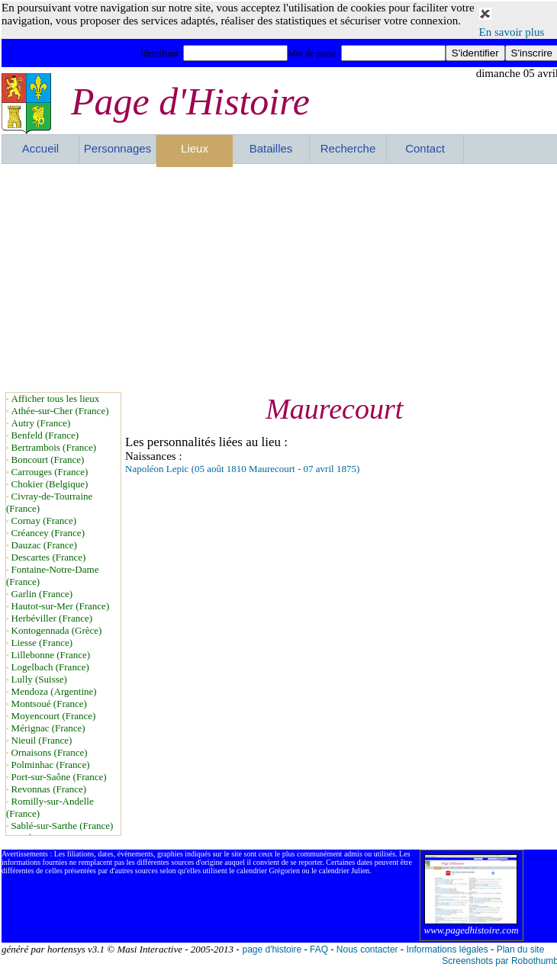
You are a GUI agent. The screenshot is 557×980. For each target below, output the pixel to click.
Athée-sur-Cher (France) (60, 411)
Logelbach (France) (50, 667)
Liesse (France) (42, 643)
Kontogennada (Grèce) (57, 630)
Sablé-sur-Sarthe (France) (63, 826)
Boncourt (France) (48, 459)
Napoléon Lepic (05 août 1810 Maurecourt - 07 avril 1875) (242, 469)
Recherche (348, 148)
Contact (425, 148)
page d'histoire (272, 949)
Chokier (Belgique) (50, 484)
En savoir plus (512, 32)
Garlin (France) (42, 594)
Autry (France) (41, 423)
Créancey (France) (48, 533)
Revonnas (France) (49, 789)
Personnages (118, 148)
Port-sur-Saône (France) (59, 777)
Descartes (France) (49, 557)
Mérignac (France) (48, 728)
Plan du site (521, 949)
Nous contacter (367, 949)
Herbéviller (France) (52, 618)
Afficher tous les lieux (56, 398)
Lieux (195, 148)
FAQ (319, 949)
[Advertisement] (246, 278)
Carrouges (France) (50, 472)
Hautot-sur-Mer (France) (61, 606)
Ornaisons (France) (50, 752)
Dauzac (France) (44, 545)
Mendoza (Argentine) (54, 691)
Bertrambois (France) (54, 447)
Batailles (271, 148)
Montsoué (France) (49, 704)
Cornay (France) (44, 521)
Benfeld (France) (45, 435)
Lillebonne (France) (51, 655)
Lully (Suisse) (39, 679)
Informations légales (447, 949)
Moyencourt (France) (54, 716)
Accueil (40, 148)
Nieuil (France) (42, 740)
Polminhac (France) (51, 765)
